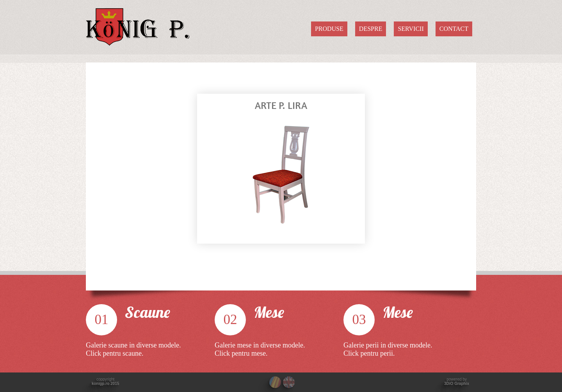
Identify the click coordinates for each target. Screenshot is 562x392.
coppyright (106, 381)
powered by (457, 381)
